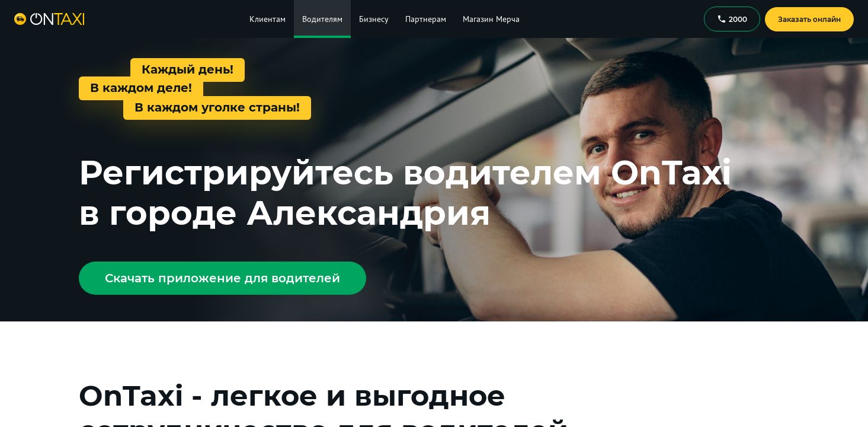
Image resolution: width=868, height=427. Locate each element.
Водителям (322, 19)
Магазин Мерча (491, 19)
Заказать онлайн (809, 19)
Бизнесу (374, 19)
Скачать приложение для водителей (222, 278)
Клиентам (268, 19)
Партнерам (426, 19)
